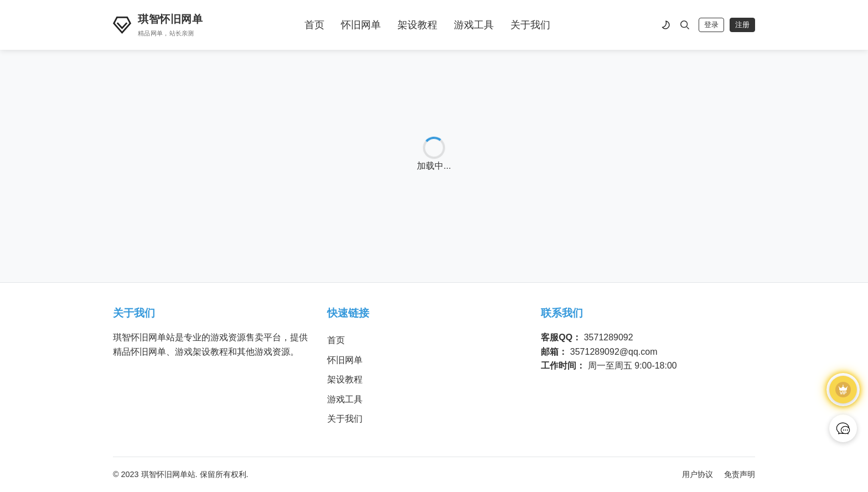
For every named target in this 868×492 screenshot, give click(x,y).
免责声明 (740, 474)
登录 (711, 25)
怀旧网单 (361, 25)
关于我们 (530, 25)
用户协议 (697, 474)
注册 (742, 25)
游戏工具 (474, 25)
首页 (314, 25)
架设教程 (417, 25)
